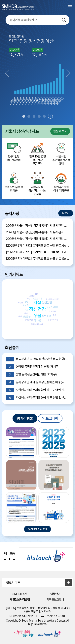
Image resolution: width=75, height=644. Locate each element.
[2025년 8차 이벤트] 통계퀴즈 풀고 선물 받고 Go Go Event (37, 252)
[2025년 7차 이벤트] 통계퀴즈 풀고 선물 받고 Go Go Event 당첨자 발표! (37, 259)
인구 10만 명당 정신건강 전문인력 (37, 153)
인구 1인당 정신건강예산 (14, 151)
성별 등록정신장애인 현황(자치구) (31, 375)
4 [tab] (39, 117)
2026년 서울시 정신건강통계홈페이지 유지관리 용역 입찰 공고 (37, 239)
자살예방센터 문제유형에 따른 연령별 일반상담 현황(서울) (37, 390)
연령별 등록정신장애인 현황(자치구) (33, 367)
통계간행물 (25, 418)
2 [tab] (29, 117)
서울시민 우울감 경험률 (14, 182)
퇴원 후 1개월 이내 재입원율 (61, 182)
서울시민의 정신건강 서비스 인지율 (37, 184)
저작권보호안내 (55, 600)
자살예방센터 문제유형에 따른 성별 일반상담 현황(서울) (37, 398)
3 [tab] (34, 117)
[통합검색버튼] (64, 20)
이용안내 (55, 594)
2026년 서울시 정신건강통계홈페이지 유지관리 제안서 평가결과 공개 (37, 226)
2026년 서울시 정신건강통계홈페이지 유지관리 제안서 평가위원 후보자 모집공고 (37, 232)
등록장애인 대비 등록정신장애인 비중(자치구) (37, 382)
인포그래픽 (50, 418)
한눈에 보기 (60, 131)
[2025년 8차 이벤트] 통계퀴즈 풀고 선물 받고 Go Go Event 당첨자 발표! (37, 246)
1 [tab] (24, 117)
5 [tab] (44, 117)
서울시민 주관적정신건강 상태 (61, 153)
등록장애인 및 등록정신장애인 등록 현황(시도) (37, 359)
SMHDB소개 (20, 594)
